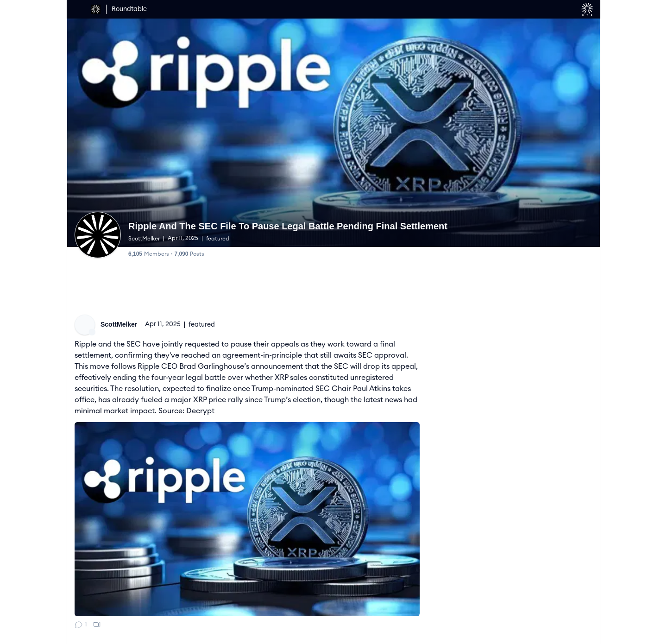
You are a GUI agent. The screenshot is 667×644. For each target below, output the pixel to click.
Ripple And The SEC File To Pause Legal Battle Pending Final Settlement (287, 226)
